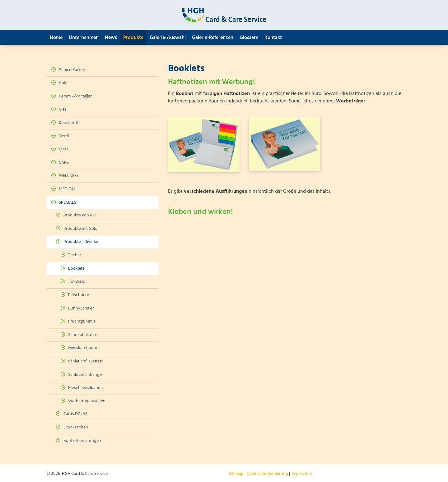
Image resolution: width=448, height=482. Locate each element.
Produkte (133, 38)
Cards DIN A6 (75, 414)
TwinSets (77, 282)
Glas (63, 109)
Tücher (75, 255)
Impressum (302, 474)
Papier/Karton (72, 70)
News (111, 38)
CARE (64, 163)
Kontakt (273, 38)
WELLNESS (69, 176)
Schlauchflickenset (86, 361)
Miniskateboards (84, 348)
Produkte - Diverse (81, 242)
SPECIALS (68, 203)
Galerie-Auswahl (168, 38)
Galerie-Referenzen (213, 38)
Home (56, 38)
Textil (64, 136)
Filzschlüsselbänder (86, 388)
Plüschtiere (79, 295)
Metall (65, 149)
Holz (63, 83)
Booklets (76, 269)
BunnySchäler (81, 308)
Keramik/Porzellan (76, 96)
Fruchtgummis (82, 321)
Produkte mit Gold (80, 229)
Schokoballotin (82, 335)
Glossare (249, 38)
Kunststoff (68, 123)
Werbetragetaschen (87, 401)
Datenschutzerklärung (267, 474)
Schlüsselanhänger (86, 375)
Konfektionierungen (82, 441)
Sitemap (236, 474)
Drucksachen (76, 427)
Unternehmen (84, 38)
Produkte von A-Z (80, 215)
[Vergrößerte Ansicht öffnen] (204, 145)
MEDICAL (67, 189)
